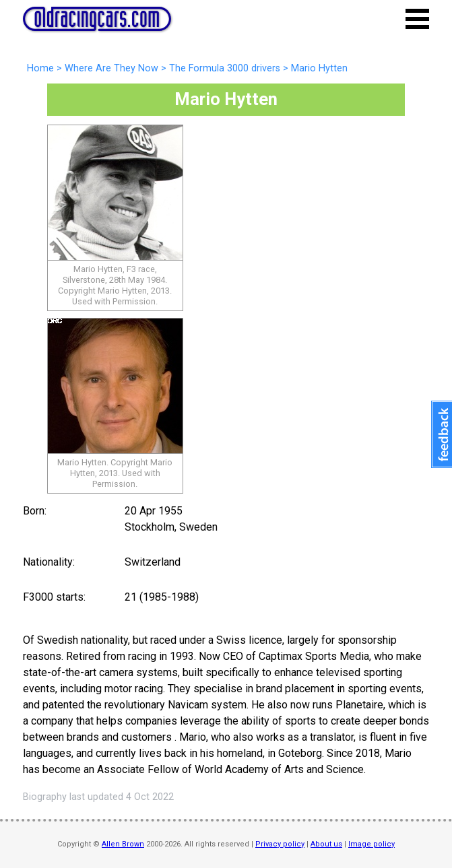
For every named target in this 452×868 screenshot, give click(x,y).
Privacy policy (280, 844)
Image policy (372, 844)
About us (326, 844)
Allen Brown (123, 844)
